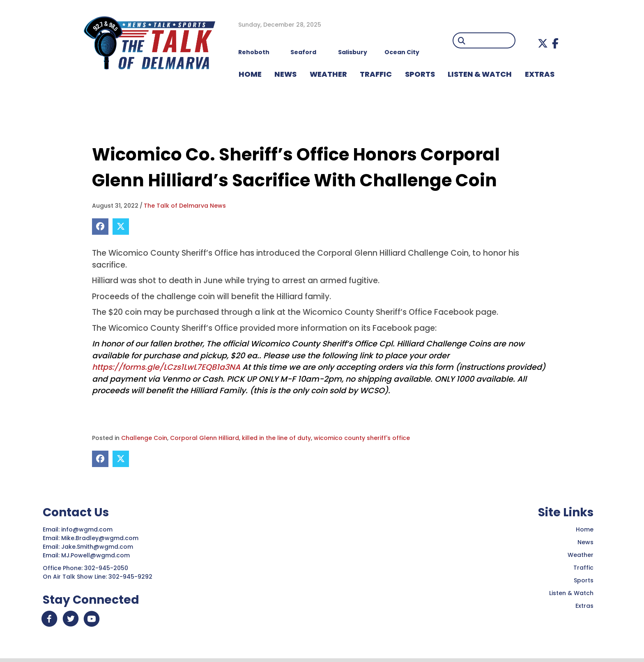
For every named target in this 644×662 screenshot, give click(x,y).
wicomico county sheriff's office (362, 438)
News (585, 542)
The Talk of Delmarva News (185, 206)
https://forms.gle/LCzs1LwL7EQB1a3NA (166, 367)
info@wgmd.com (88, 529)
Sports (420, 74)
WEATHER (328, 74)
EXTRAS (540, 74)
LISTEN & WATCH (480, 74)
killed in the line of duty (276, 438)
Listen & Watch (571, 593)
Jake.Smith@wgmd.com (98, 547)
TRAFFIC (376, 74)
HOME (250, 74)
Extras (584, 606)
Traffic (583, 568)
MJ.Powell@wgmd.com (97, 555)
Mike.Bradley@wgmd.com (100, 538)
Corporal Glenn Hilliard (205, 438)
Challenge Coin (144, 438)
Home (585, 529)
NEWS (285, 74)
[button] (543, 43)
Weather (581, 555)
